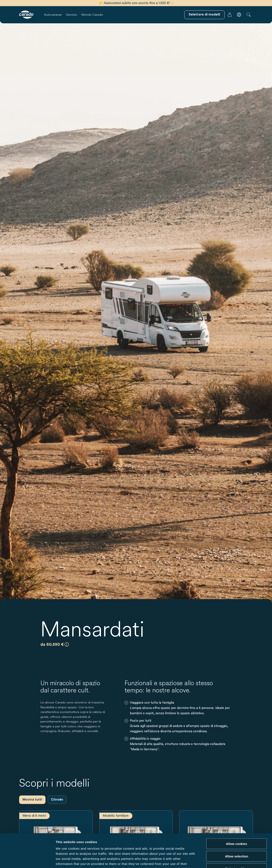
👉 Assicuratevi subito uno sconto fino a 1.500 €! (136, 3)
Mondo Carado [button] (92, 15)
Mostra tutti (32, 800)
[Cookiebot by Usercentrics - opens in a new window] (28, 860)
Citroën (57, 800)
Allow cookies (237, 812)
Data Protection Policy (101, 842)
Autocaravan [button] (53, 15)
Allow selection (236, 825)
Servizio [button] (72, 15)
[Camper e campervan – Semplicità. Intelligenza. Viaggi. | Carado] (26, 15)
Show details (223, 860)
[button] (239, 15)
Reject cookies (236, 837)
